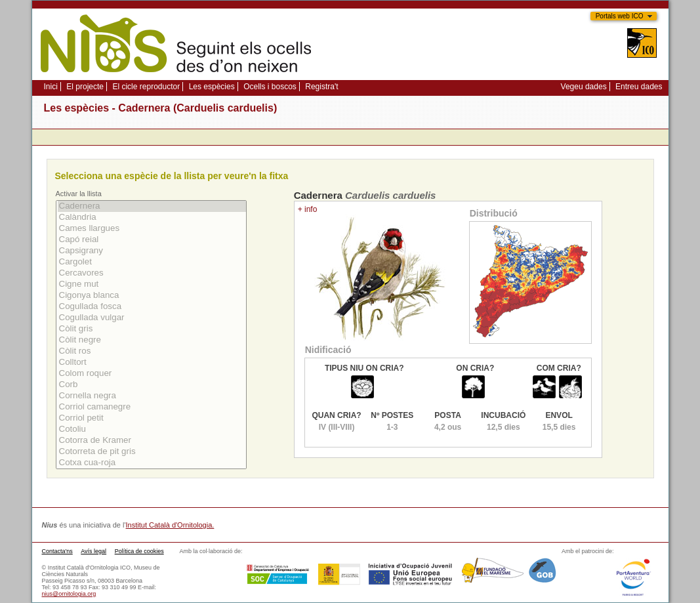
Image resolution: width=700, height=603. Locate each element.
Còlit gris (152, 329)
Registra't (321, 87)
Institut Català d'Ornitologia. (170, 525)
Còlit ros (152, 351)
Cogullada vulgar (152, 318)
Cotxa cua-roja (152, 463)
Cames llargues (152, 229)
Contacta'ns (57, 551)
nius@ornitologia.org (69, 594)
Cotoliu (152, 429)
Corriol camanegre (152, 407)
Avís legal (93, 551)
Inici (51, 87)
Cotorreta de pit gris (152, 452)
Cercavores (152, 273)
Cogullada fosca (152, 307)
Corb (152, 385)
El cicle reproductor (146, 87)
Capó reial (152, 240)
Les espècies (212, 87)
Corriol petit (152, 418)
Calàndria (152, 218)
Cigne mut (152, 284)
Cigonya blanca (152, 296)
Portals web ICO (620, 16)
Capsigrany (152, 251)
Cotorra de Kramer (152, 441)
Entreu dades (639, 87)
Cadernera (152, 206)
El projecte (85, 87)
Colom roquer (152, 374)
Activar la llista (79, 194)
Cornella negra (152, 396)
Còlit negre (152, 340)
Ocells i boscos (270, 87)
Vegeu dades (584, 87)
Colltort (152, 363)
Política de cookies (139, 551)
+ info (308, 209)
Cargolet (152, 262)
